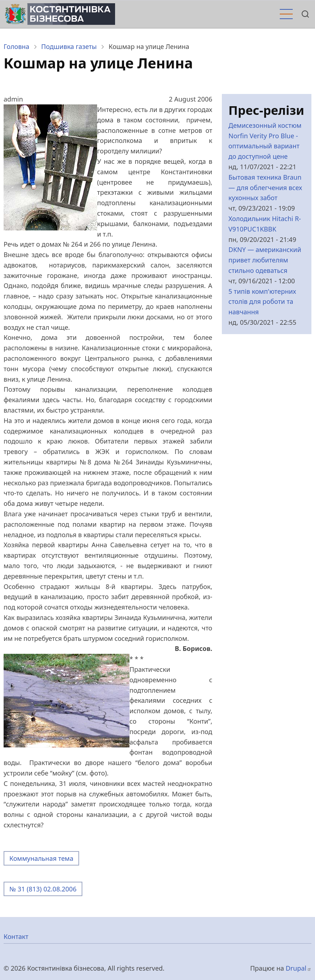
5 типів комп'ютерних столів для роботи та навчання (262, 302)
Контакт (16, 936)
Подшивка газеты (69, 46)
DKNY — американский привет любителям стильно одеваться (265, 260)
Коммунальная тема (41, 858)
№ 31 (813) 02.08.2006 (43, 889)
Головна (17, 46)
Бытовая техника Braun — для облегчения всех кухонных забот (265, 188)
